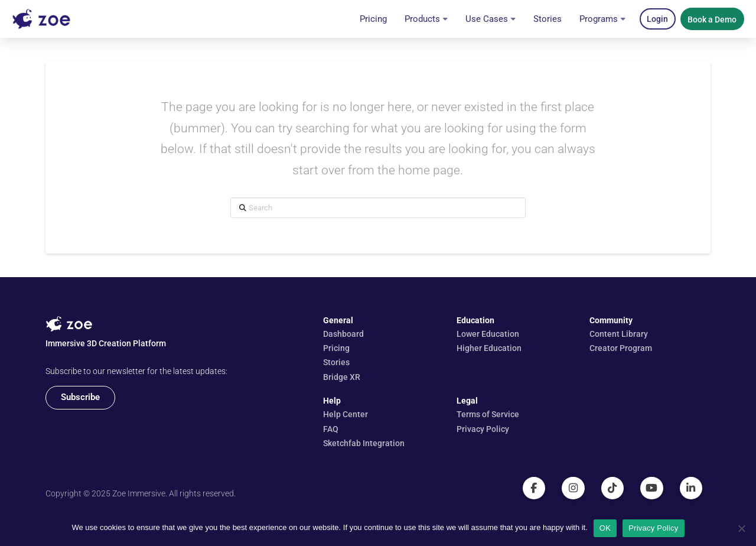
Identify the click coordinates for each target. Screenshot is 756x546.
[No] (741, 528)
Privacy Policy (653, 528)
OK (605, 528)
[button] (658, 19)
